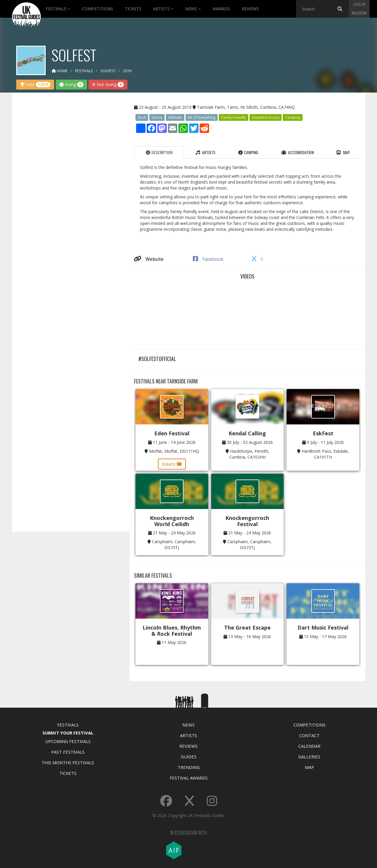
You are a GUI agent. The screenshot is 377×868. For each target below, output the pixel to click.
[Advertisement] (67, 190)
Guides (189, 757)
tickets (172, 464)
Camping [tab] (248, 152)
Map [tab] (343, 152)
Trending (189, 767)
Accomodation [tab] (298, 152)
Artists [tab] (205, 152)
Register (359, 13)
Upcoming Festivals (68, 741)
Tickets (133, 9)
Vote (35, 84)
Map (309, 767)
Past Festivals (68, 752)
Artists (163, 9)
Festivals (58, 9)
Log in (359, 4)
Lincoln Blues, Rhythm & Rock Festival (172, 631)
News (193, 9)
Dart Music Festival (323, 627)
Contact (309, 735)
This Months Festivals (68, 762)
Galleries (309, 757)
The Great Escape (247, 627)
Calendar (309, 746)
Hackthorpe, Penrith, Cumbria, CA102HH (249, 454)
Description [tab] (159, 152)
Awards (221, 9)
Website (149, 259)
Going (71, 84)
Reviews (250, 9)
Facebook (208, 259)
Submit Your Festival (68, 733)
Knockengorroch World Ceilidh (172, 521)
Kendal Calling (247, 433)
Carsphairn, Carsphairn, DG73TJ (174, 545)
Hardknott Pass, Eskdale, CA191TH (325, 454)
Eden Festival (172, 433)
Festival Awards (189, 778)
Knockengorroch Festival (247, 521)
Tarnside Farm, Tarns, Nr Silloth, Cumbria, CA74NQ (246, 107)
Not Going (108, 84)
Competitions (97, 9)
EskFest (323, 433)
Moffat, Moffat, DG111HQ (174, 451)
